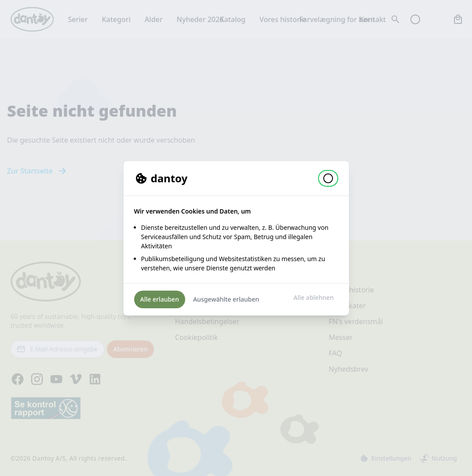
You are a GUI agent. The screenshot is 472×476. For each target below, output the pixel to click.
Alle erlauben (160, 299)
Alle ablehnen (313, 297)
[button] (328, 178)
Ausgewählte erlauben (226, 299)
